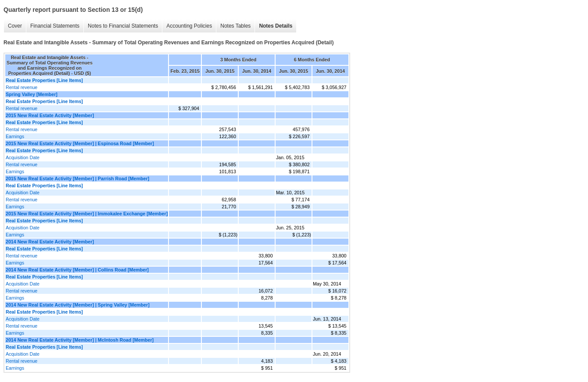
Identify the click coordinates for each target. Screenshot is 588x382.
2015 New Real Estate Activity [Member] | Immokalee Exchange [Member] (87, 214)
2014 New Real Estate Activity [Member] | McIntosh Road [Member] (80, 340)
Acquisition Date (23, 157)
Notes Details (276, 26)
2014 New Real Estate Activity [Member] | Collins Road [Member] (77, 270)
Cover (15, 26)
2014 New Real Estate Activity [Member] (50, 242)
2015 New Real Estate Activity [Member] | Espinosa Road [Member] (80, 143)
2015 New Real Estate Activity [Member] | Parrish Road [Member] (77, 179)
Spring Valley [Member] (32, 94)
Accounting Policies (189, 26)
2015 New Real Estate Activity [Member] (50, 115)
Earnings (15, 136)
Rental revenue (22, 87)
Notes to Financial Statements (123, 26)
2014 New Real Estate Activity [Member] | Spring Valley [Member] (78, 305)
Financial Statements (55, 26)
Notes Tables (235, 26)
